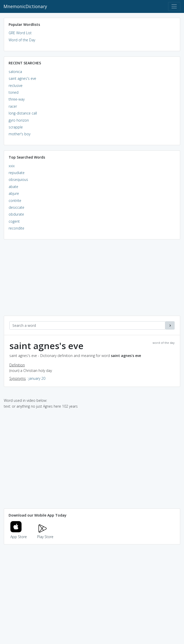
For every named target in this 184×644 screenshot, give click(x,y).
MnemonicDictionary (25, 6)
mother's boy (19, 134)
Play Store (45, 534)
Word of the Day (22, 40)
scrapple (16, 127)
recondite (16, 228)
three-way (17, 99)
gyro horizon (19, 120)
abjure (14, 193)
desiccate (16, 207)
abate (13, 187)
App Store (19, 534)
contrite (15, 201)
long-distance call (23, 113)
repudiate (17, 173)
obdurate (16, 214)
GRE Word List (20, 33)
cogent (14, 221)
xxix (12, 166)
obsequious (18, 179)
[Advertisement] (92, 280)
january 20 (37, 378)
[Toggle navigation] (174, 6)
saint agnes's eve (22, 78)
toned (14, 92)
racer (13, 106)
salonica (15, 72)
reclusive (16, 86)
